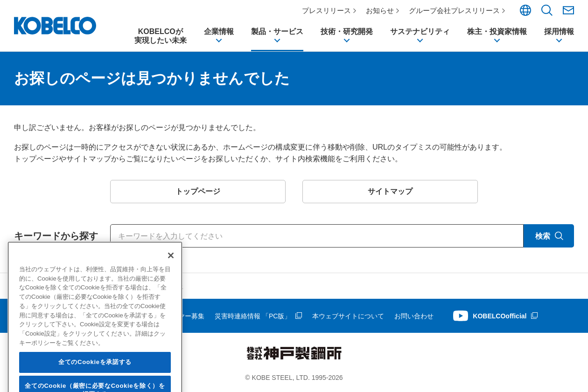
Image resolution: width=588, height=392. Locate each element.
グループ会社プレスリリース (454, 10)
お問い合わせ (414, 316)
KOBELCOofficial (500, 316)
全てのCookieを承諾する (95, 377)
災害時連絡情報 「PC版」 (253, 316)
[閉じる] (171, 270)
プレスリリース (326, 10)
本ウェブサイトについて (348, 316)
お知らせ (380, 10)
